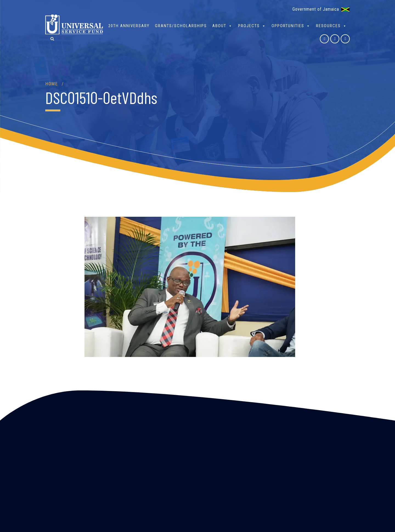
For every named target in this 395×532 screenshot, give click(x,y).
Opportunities (291, 26)
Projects (252, 26)
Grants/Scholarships (181, 26)
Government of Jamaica (316, 9)
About (222, 26)
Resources (331, 26)
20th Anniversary (129, 26)
